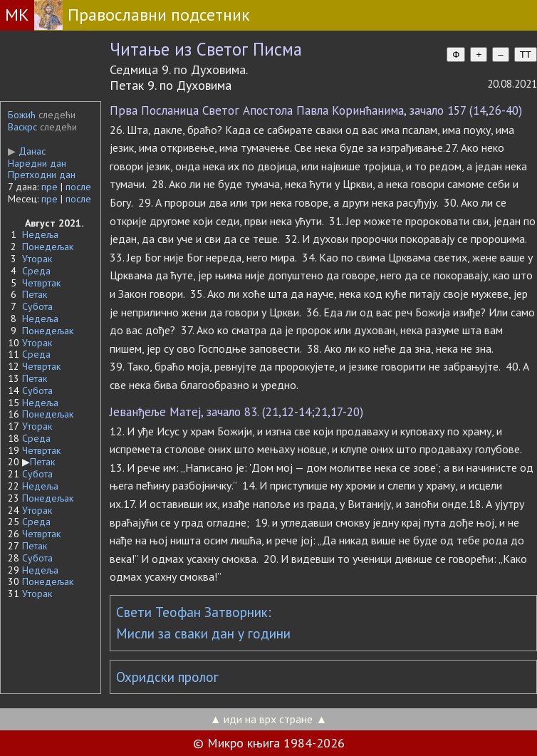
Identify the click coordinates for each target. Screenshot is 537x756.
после (78, 187)
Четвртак (41, 283)
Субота (37, 306)
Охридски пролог (167, 677)
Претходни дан (42, 175)
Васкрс (22, 127)
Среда (36, 271)
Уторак (37, 259)
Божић (22, 115)
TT (526, 55)
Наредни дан (37, 163)
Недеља (40, 234)
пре (49, 187)
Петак (35, 294)
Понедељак (48, 247)
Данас (27, 151)
